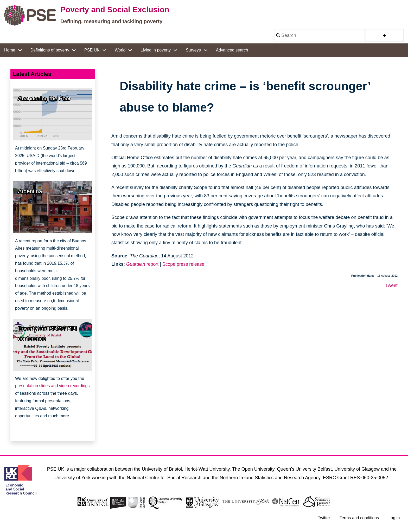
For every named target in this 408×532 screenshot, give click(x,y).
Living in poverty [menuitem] (156, 50)
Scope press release (184, 264)
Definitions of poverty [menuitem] (50, 50)
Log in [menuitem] (394, 518)
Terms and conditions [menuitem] (359, 518)
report (143, 264)
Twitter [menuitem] (324, 518)
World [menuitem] (120, 50)
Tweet (391, 286)
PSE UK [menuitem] (92, 50)
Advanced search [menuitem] (232, 50)
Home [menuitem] (10, 50)
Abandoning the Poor (44, 98)
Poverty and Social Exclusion (115, 9)
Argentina (30, 191)
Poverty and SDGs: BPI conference (47, 334)
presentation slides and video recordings (52, 386)
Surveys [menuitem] (193, 50)
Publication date (362, 276)
